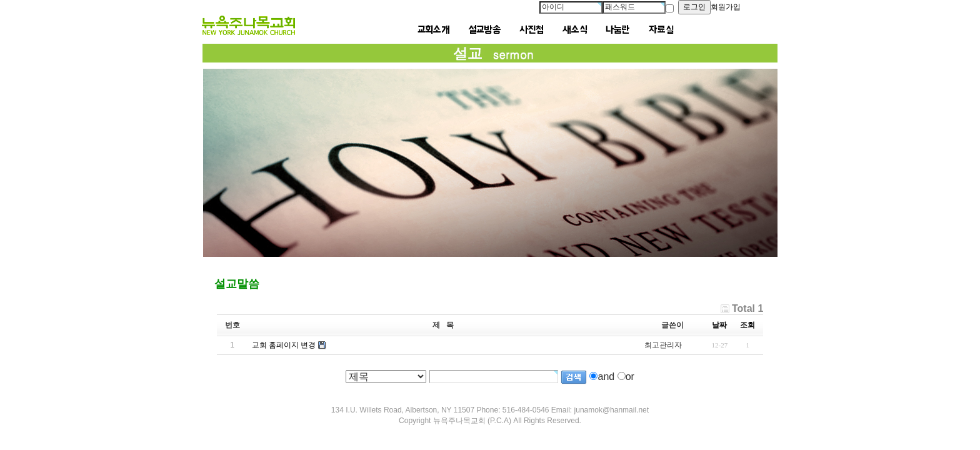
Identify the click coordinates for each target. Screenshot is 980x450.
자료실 (661, 30)
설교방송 (484, 30)
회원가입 (726, 7)
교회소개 (433, 30)
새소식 (575, 30)
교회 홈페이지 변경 (284, 345)
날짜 (719, 325)
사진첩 (532, 30)
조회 (747, 325)
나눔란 (618, 30)
